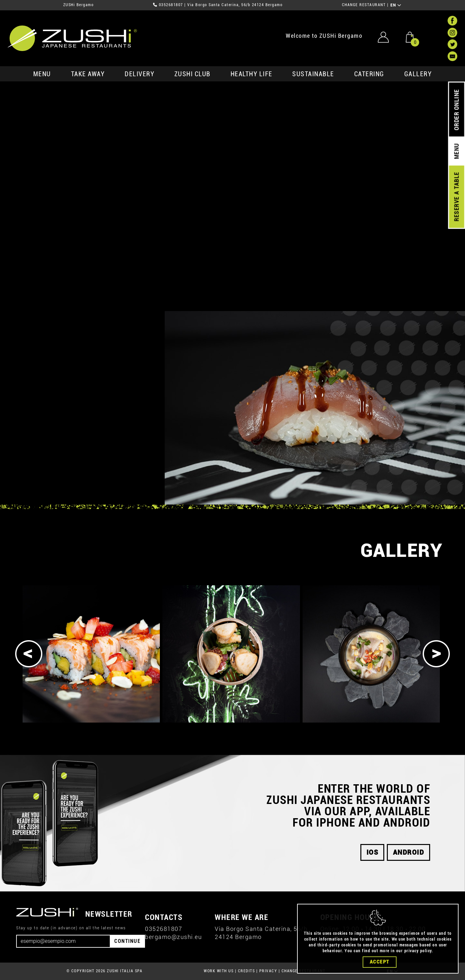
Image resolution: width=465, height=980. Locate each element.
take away (88, 74)
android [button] (409, 852)
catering (369, 74)
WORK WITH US (219, 971)
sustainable (313, 74)
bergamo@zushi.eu (173, 937)
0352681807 (171, 5)
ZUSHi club (192, 74)
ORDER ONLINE (456, 110)
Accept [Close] (380, 962)
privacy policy (418, 951)
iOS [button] (372, 852)
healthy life (252, 74)
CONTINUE (127, 941)
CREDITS (247, 971)
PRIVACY (268, 971)
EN (396, 5)
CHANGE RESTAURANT (364, 5)
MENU (42, 74)
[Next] (436, 654)
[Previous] (29, 654)
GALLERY (418, 74)
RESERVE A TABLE (456, 197)
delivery (139, 74)
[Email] (63, 941)
